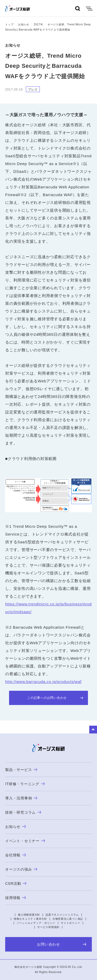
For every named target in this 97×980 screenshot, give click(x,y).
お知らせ (24, 24)
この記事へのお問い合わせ (55, 698)
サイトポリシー (70, 923)
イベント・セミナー (25, 841)
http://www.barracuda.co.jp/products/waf (43, 682)
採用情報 (16, 898)
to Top (93, 730)
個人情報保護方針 (29, 915)
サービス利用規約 (48, 927)
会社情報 (16, 855)
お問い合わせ (62, 944)
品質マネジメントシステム (62, 915)
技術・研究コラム (23, 812)
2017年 (38, 24)
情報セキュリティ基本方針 (30, 919)
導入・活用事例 (21, 798)
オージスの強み (21, 869)
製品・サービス (21, 770)
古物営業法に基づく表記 (68, 919)
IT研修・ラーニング (25, 784)
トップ (9, 24)
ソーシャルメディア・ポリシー (36, 923)
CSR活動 (16, 884)
